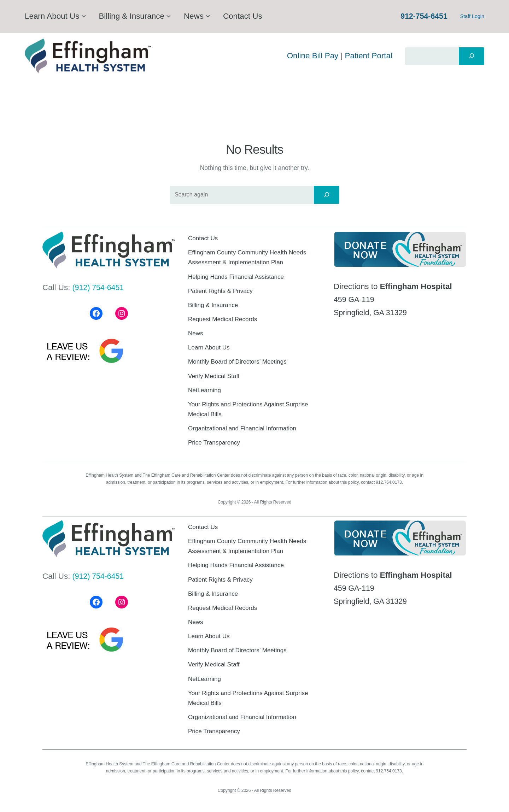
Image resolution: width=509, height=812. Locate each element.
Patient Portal (369, 56)
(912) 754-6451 (100, 287)
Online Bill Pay (313, 56)
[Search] (472, 56)
